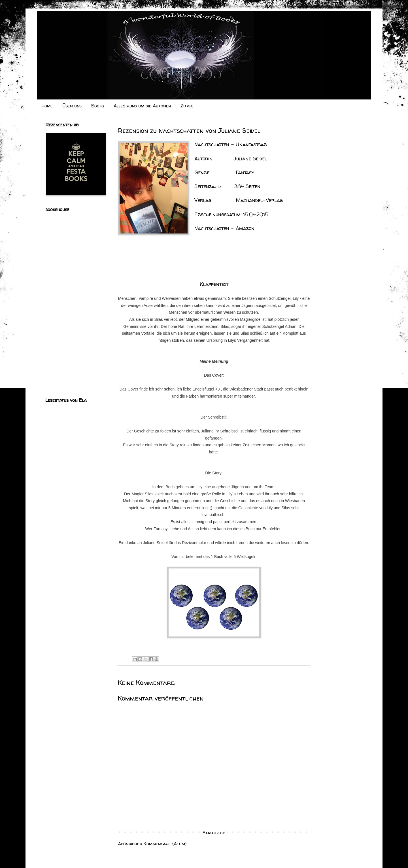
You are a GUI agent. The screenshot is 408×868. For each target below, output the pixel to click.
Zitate (187, 106)
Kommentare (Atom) (165, 844)
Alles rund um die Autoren (142, 106)
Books (98, 106)
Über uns (72, 106)
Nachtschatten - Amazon (224, 228)
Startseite (214, 833)
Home (47, 106)
